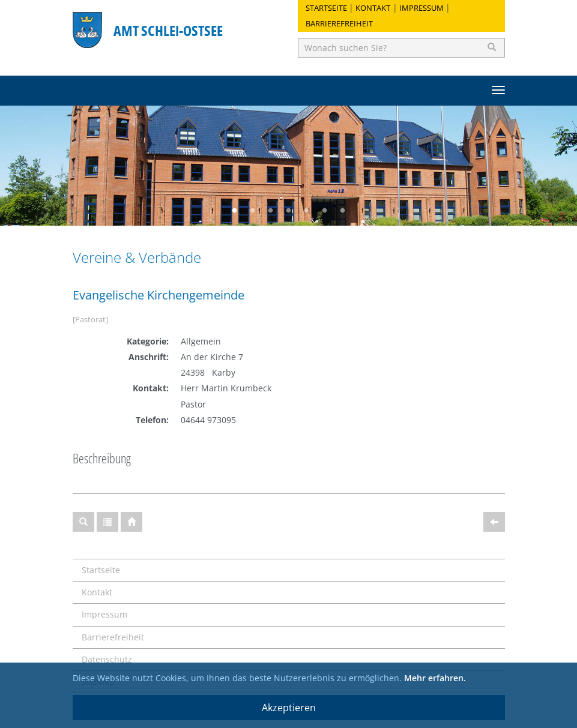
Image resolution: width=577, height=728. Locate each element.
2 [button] (253, 211)
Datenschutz (107, 659)
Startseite (326, 8)
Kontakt (373, 8)
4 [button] (289, 211)
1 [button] (235, 211)
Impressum (421, 8)
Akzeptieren (289, 708)
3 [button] (271, 211)
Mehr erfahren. (435, 678)
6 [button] (325, 211)
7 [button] (343, 211)
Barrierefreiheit (339, 23)
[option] (288, 166)
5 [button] (307, 211)
